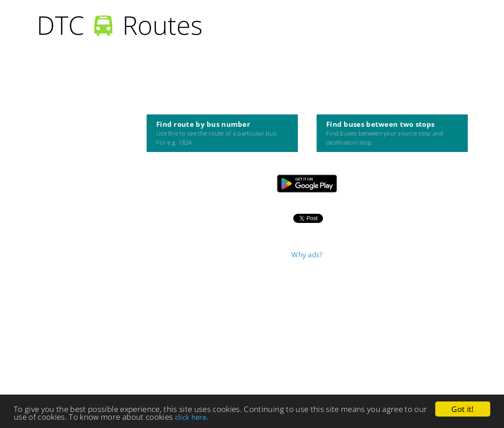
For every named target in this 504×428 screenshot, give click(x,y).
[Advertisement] (307, 330)
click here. (192, 417)
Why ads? (307, 255)
